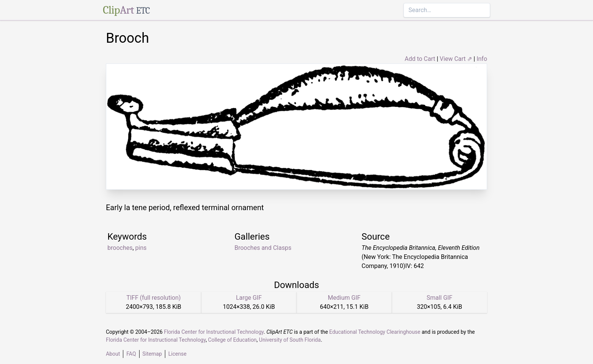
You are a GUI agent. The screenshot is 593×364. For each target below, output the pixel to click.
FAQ (131, 354)
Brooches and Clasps (263, 248)
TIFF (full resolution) (154, 298)
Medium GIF (344, 298)
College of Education (232, 340)
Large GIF (249, 298)
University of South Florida (290, 340)
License (177, 354)
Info (482, 59)
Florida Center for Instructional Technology (214, 332)
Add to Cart (420, 59)
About (113, 354)
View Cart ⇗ (456, 59)
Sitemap (152, 354)
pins (141, 248)
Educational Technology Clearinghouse (375, 332)
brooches (120, 248)
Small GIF (439, 298)
